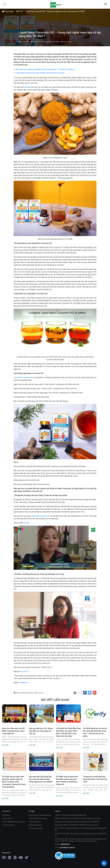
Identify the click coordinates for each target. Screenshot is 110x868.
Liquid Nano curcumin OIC (23, 377)
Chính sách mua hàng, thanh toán (40, 815)
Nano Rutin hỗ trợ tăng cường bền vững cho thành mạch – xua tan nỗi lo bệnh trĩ (45, 69)
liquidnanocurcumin (26, 693)
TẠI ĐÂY (26, 523)
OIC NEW (43, 42)
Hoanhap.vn (24, 683)
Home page (8, 11)
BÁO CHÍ (19, 11)
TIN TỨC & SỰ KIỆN (52, 42)
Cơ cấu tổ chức (7, 819)
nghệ (29, 87)
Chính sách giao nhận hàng (38, 819)
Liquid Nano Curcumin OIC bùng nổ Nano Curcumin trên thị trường (40, 73)
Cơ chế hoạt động (8, 825)
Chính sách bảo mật (35, 825)
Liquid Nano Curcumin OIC (40, 516)
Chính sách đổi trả (35, 822)
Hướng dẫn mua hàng (36, 828)
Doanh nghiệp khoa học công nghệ (14, 822)
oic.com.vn (25, 672)
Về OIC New (6, 815)
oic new (41, 693)
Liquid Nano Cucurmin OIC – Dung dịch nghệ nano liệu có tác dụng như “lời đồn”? (56, 11)
